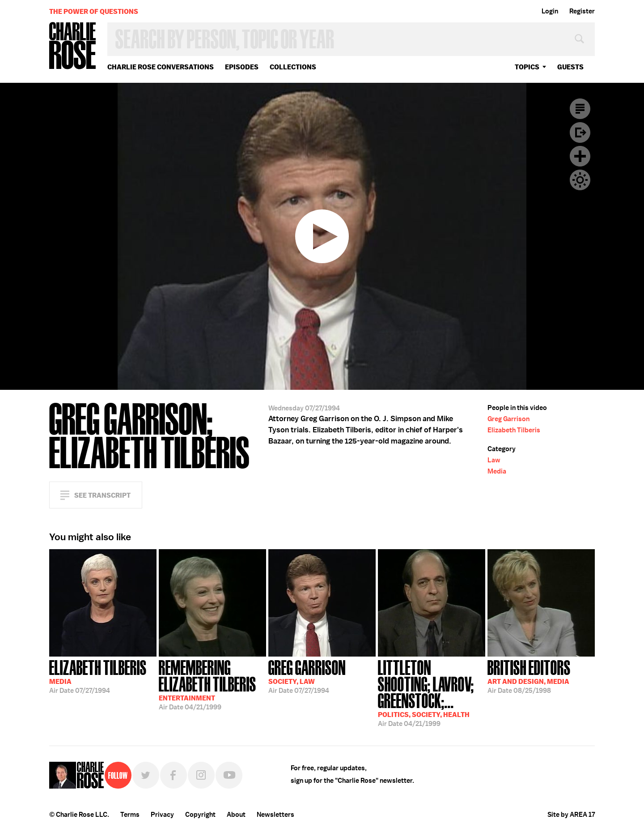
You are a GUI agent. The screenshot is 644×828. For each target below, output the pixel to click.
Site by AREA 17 (571, 815)
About (236, 815)
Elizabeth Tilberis (514, 430)
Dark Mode (580, 180)
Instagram (201, 775)
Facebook (174, 775)
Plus (580, 156)
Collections (293, 67)
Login (550, 11)
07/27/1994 (98, 676)
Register (582, 11)
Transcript (580, 109)
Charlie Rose (73, 46)
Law (494, 460)
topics (527, 67)
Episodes (242, 67)
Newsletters (275, 815)
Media (497, 471)
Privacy (162, 815)
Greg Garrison (508, 419)
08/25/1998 (529, 676)
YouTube (229, 775)
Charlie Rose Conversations (161, 67)
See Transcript (102, 495)
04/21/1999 (212, 684)
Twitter (146, 775)
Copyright (200, 815)
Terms (130, 815)
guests (570, 67)
